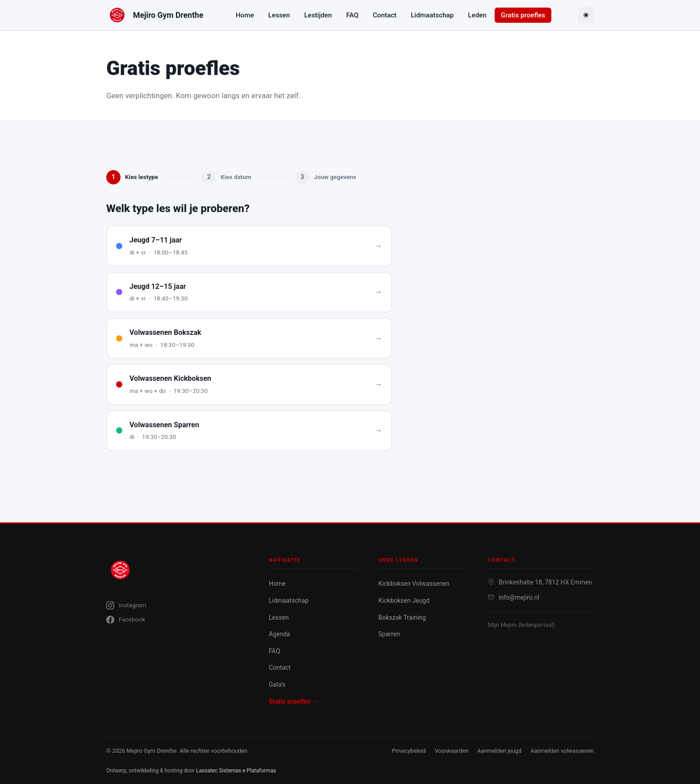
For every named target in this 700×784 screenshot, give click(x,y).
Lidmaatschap (432, 15)
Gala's (277, 684)
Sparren (389, 634)
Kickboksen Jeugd (404, 601)
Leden (477, 15)
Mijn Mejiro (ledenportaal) (521, 625)
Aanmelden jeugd (499, 751)
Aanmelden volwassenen (562, 751)
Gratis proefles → (294, 701)
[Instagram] (177, 605)
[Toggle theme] (586, 15)
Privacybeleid (409, 751)
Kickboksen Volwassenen (414, 584)
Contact (385, 15)
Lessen (279, 15)
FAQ (352, 15)
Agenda (279, 634)
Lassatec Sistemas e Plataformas (236, 771)
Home (245, 15)
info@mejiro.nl (519, 597)
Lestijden (318, 15)
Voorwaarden (451, 751)
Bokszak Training (402, 617)
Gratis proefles (523, 15)
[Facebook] (177, 620)
